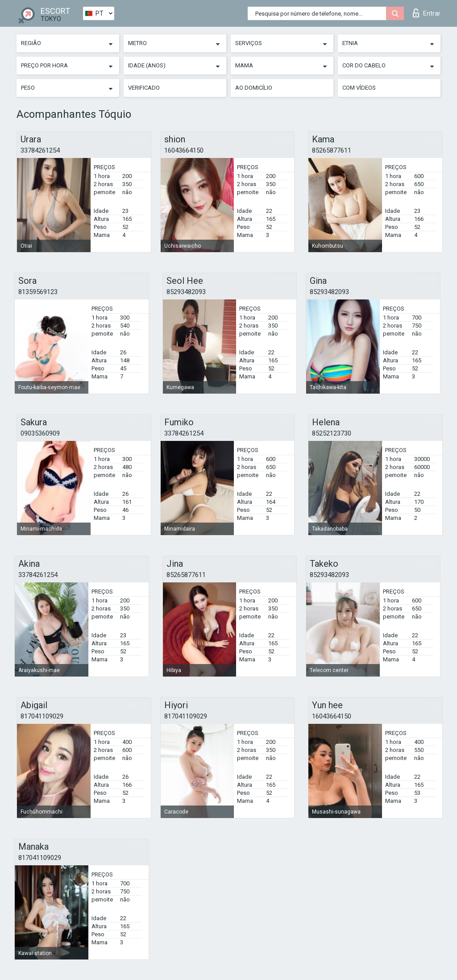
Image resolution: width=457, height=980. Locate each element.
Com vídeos (359, 88)
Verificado (144, 88)
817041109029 (42, 716)
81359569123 (38, 292)
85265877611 (332, 150)
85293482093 (186, 292)
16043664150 (184, 150)
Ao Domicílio (254, 88)
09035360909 (40, 433)
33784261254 (40, 150)
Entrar (427, 13)
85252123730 (332, 433)
